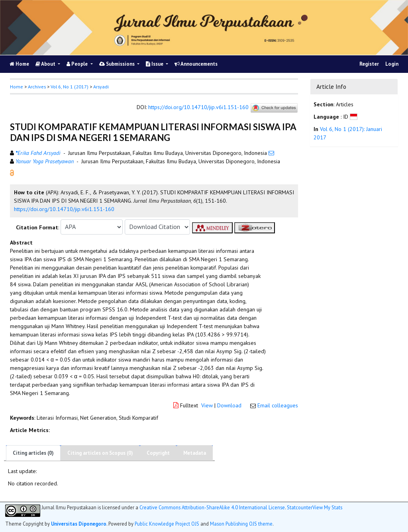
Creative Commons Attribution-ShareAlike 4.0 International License (212, 508)
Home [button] (17, 87)
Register (369, 64)
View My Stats (327, 507)
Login (392, 64)
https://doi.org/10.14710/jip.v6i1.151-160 (198, 107)
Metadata (195, 453)
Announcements (196, 64)
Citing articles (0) (33, 453)
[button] (12, 172)
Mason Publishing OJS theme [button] (241, 524)
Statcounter (300, 507)
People (78, 64)
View (207, 405)
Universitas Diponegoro (79, 524)
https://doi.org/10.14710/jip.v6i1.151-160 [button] (64, 209)
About (46, 64)
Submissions (118, 64)
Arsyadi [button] (101, 87)
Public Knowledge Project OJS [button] (167, 524)
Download (229, 405)
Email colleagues (278, 405)
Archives (37, 87)
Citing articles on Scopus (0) (100, 453)
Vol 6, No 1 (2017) (70, 87)
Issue (155, 64)
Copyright (158, 453)
